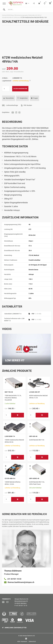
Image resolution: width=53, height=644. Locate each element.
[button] (9, 98)
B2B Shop (10, 15)
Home (4, 15)
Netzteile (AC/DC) (35, 15)
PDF (35, 314)
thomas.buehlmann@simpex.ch (21, 582)
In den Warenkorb (20, 89)
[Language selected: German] (26, 3)
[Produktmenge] (6, 89)
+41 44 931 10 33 (14, 579)
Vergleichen (22, 98)
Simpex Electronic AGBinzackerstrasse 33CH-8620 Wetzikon (21, 601)
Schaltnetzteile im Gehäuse (11, 17)
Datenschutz (32, 642)
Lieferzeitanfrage (10, 105)
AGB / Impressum (22, 642)
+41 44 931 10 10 (21, 606)
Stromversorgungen (21, 15)
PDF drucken (26, 105)
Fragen (35, 98)
